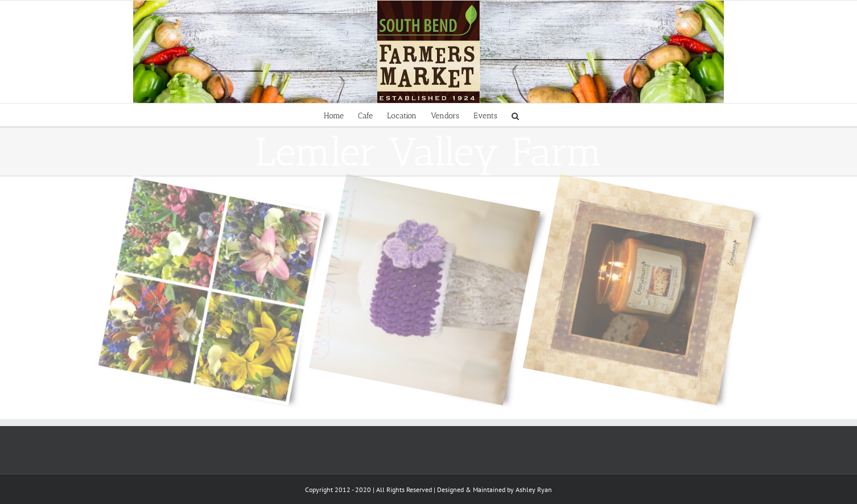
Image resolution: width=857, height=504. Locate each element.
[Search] (515, 115)
